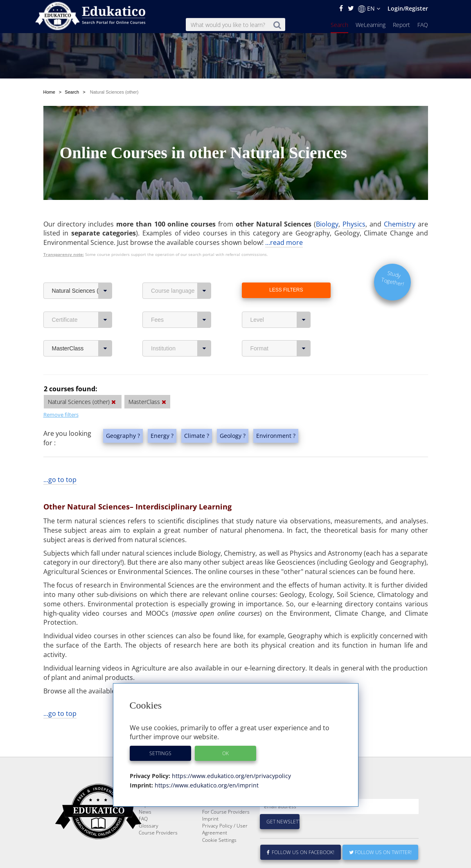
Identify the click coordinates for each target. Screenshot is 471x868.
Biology (327, 224)
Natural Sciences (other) (82, 291)
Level (281, 320)
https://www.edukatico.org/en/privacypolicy (231, 776)
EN (369, 9)
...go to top (60, 480)
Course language (181, 291)
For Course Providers (226, 831)
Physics (354, 224)
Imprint (210, 838)
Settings (160, 753)
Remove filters (61, 415)
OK (225, 753)
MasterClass (82, 348)
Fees (181, 320)
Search (339, 25)
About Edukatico (220, 811)
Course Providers (158, 852)
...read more (284, 242)
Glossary (149, 845)
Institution (181, 348)
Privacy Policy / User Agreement (225, 849)
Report (401, 25)
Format (281, 348)
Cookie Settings (219, 860)
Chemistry (400, 224)
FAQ (423, 25)
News (145, 831)
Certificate (82, 320)
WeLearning (371, 25)
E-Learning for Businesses (218, 821)
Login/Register (408, 8)
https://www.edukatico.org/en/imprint (206, 785)
